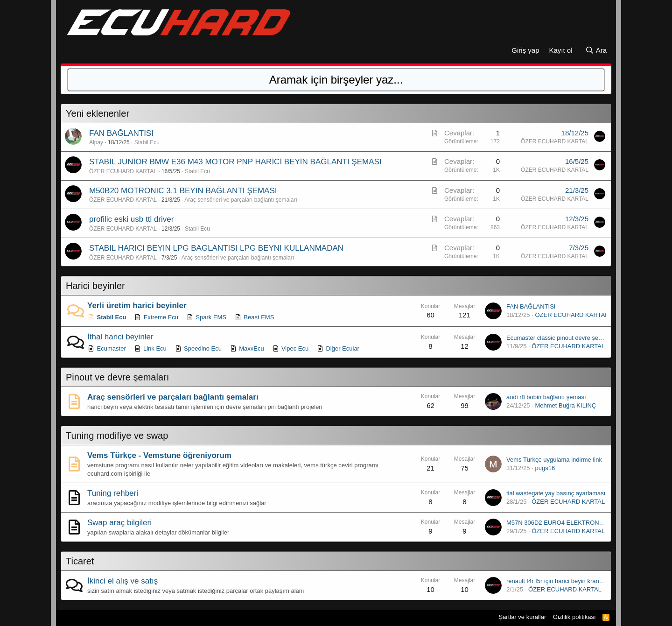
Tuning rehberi (113, 493)
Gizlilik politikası (574, 617)
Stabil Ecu (147, 142)
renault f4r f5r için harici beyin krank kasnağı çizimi (574, 581)
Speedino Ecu (198, 348)
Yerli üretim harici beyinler (137, 306)
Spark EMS (206, 317)
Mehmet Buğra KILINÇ (565, 405)
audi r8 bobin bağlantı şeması (546, 397)
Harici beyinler (95, 286)
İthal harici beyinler (120, 337)
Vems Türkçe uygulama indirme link (554, 460)
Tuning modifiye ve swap (117, 436)
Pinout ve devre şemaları (117, 377)
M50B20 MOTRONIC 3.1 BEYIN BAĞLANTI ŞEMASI (183, 191)
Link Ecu (150, 348)
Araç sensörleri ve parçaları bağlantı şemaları (241, 200)
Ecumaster (107, 348)
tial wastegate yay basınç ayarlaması (556, 493)
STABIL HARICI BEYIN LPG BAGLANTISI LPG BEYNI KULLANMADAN (216, 248)
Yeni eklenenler (98, 113)
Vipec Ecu (290, 348)
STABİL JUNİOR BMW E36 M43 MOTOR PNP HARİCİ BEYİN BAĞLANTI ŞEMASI (235, 162)
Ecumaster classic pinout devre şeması (559, 338)
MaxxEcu (247, 348)
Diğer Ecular (338, 348)
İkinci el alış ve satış (122, 581)
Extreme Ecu (156, 317)
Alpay (96, 142)
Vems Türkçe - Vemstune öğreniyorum (159, 455)
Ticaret (80, 561)
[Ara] (596, 50)
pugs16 (545, 468)
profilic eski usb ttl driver (131, 219)
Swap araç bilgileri (119, 523)
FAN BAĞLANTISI (121, 133)
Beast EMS (254, 317)
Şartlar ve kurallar (522, 617)
